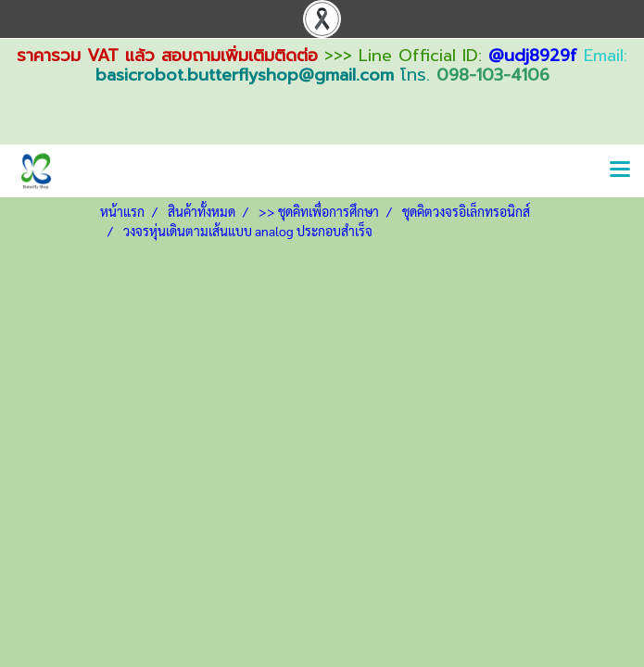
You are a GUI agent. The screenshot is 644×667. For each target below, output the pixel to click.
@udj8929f (533, 56)
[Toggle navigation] (620, 170)
